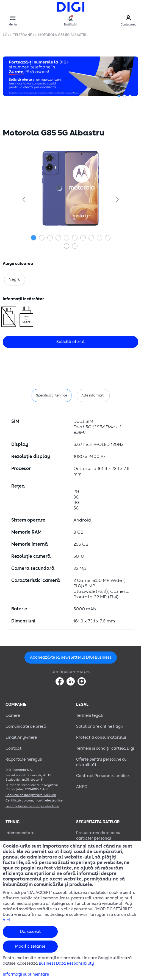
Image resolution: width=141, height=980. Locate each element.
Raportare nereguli (24, 759)
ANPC (82, 787)
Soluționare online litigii (99, 726)
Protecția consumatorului (101, 737)
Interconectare (20, 833)
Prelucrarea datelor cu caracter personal (98, 836)
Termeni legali (90, 716)
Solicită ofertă (70, 342)
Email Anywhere (21, 737)
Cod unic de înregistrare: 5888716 (31, 795)
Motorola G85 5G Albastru (63, 35)
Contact (13, 748)
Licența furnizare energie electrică (32, 806)
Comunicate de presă (26, 726)
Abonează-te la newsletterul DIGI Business (71, 657)
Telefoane (23, 35)
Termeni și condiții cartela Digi (105, 748)
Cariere (13, 716)
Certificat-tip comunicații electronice (34, 801)
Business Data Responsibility (66, 963)
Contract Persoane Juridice (102, 776)
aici (6, 920)
